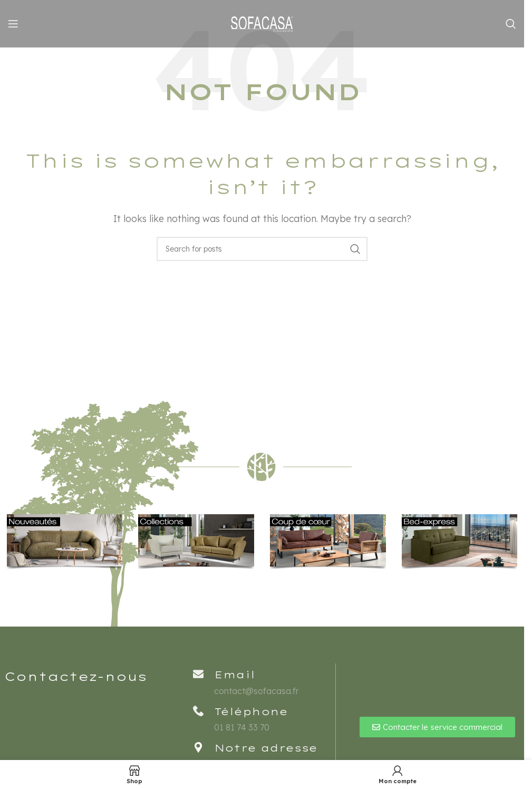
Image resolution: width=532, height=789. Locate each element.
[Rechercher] (511, 24)
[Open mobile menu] (13, 24)
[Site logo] (262, 23)
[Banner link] (65, 542)
